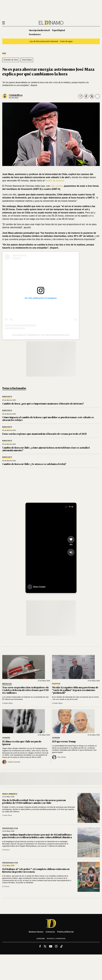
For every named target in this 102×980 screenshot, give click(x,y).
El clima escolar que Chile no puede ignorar (22, 743)
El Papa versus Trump (64, 741)
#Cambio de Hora (11, 60)
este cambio (56, 186)
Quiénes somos (36, 932)
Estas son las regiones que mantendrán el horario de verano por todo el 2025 (44, 434)
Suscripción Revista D (39, 30)
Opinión (6, 738)
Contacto (50, 932)
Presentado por (10, 828)
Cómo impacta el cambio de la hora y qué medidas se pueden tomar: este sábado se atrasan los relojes (48, 419)
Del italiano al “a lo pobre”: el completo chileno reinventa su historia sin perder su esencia (36, 870)
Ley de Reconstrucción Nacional (44, 41)
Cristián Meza (16, 95)
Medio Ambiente (10, 794)
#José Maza (27, 60)
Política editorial (65, 932)
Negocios (7, 684)
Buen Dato (7, 397)
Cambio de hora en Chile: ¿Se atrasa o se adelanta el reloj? (34, 464)
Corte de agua (66, 41)
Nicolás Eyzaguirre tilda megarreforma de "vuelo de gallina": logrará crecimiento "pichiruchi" (75, 690)
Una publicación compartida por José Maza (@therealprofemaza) (41, 335)
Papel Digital (59, 30)
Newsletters (35, 34)
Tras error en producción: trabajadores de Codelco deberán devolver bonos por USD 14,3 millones (26, 690)
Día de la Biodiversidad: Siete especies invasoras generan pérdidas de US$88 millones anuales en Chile (34, 801)
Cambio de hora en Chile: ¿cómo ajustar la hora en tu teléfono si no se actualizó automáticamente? (46, 449)
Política (56, 684)
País (4, 53)
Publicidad (41, 938)
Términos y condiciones (56, 938)
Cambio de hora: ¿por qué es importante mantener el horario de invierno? (43, 403)
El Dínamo (6, 850)
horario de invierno (54, 181)
